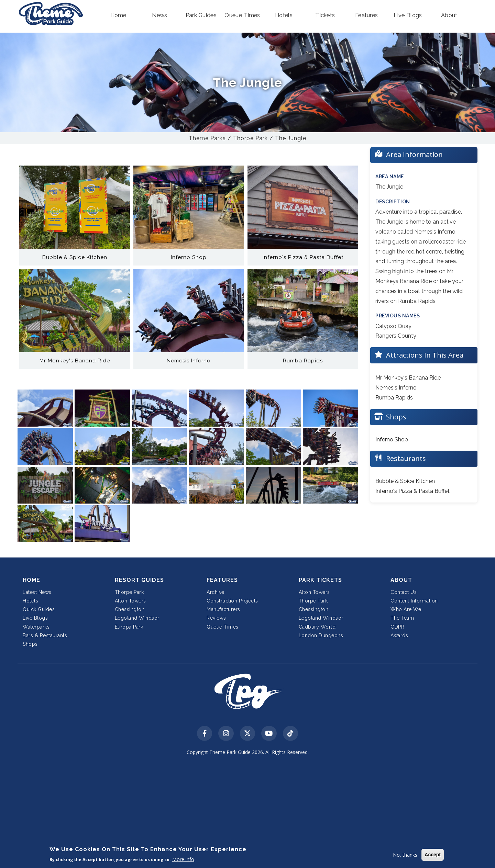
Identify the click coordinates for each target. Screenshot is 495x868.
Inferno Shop (392, 439)
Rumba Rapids (394, 398)
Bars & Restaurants (45, 635)
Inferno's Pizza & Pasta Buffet (412, 491)
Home (31, 580)
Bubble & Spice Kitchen (405, 481)
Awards (399, 635)
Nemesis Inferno (396, 388)
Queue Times (223, 627)
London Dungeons (321, 635)
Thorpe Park (250, 138)
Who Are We (406, 609)
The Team (402, 618)
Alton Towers (130, 601)
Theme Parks (207, 138)
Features (222, 580)
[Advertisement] (247, 813)
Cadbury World (317, 627)
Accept (433, 855)
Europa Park (129, 627)
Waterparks (36, 627)
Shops (30, 644)
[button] (118, 15)
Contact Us (404, 592)
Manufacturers (223, 609)
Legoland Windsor (137, 618)
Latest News (37, 592)
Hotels (30, 601)
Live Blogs (35, 618)
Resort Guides (139, 580)
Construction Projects (232, 601)
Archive (216, 592)
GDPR (397, 627)
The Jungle (291, 138)
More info (183, 859)
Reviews (216, 618)
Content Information (414, 601)
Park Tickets (320, 580)
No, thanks (405, 855)
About (401, 580)
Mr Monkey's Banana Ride (408, 378)
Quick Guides (39, 609)
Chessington (130, 609)
